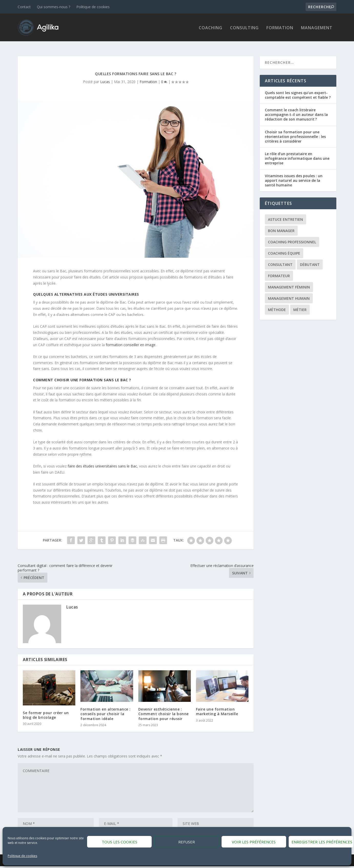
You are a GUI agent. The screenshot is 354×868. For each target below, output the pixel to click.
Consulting (244, 28)
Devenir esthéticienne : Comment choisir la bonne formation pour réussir (164, 709)
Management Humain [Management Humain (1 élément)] (289, 293)
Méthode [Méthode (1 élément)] (277, 305)
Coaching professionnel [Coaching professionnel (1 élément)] (292, 237)
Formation (280, 28)
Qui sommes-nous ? (54, 7)
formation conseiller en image (131, 340)
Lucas (105, 77)
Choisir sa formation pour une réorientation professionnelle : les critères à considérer (295, 131)
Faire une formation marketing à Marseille (217, 707)
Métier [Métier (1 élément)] (300, 305)
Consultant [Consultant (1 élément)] (280, 260)
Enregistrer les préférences (322, 842)
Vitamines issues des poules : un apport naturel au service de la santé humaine (294, 175)
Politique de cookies (22, 856)
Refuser (187, 842)
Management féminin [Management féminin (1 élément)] (289, 282)
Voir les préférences (254, 842)
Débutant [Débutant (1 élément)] (310, 260)
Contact (24, 7)
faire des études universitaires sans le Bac (102, 461)
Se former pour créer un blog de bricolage (46, 710)
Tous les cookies (119, 842)
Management (317, 28)
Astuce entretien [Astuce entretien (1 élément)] (285, 214)
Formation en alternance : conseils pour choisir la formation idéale (106, 709)
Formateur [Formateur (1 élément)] (279, 271)
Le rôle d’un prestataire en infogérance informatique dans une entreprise (297, 153)
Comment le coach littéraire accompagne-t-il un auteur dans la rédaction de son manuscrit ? (296, 109)
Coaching (211, 28)
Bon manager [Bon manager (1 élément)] (281, 226)
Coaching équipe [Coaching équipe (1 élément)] (284, 248)
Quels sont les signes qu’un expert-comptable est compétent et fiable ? (298, 90)
